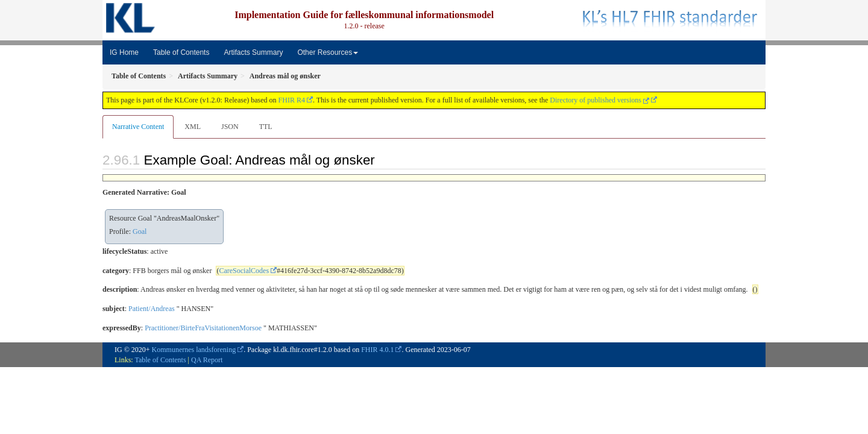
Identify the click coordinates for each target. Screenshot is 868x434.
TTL (266, 127)
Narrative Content (138, 127)
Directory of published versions (599, 100)
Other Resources (328, 52)
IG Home (124, 52)
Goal (140, 231)
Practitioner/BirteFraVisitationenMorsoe (203, 328)
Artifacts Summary (253, 52)
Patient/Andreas (152, 309)
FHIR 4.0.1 (377, 350)
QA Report (207, 360)
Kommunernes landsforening (194, 350)
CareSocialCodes (244, 271)
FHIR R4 (292, 100)
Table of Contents (181, 52)
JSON (230, 127)
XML (193, 127)
